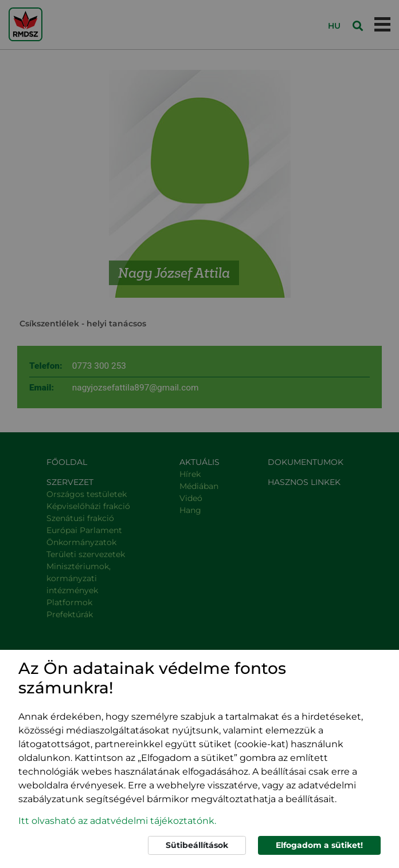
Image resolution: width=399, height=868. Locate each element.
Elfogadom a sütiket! (319, 845)
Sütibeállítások (197, 845)
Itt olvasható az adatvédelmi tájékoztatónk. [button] (117, 821)
